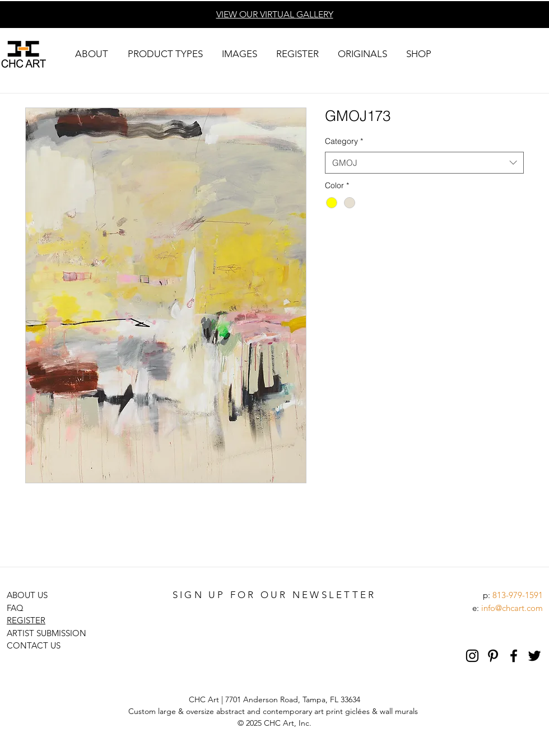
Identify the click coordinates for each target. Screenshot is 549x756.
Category (344, 141)
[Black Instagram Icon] (472, 656)
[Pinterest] (493, 656)
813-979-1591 (518, 595)
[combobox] (424, 163)
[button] (91, 54)
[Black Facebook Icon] (514, 656)
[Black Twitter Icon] (534, 656)
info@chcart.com (512, 608)
